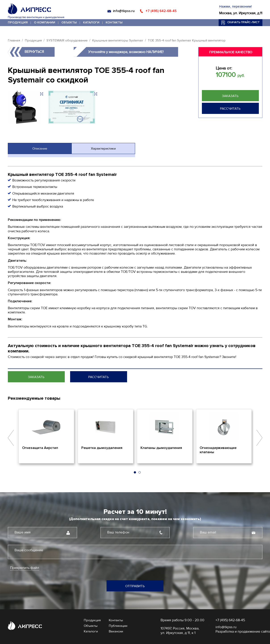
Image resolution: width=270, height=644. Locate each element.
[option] (46, 436)
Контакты (114, 22)
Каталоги (91, 22)
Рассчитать (230, 109)
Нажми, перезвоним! (235, 6)
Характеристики (103, 148)
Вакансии (116, 631)
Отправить (135, 586)
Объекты (69, 22)
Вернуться (34, 52)
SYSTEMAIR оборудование (67, 40)
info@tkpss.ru (124, 11)
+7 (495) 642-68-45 (161, 11)
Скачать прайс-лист (244, 22)
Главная (14, 40)
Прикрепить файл (25, 568)
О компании (45, 22)
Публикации (118, 626)
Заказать (230, 96)
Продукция (18, 22)
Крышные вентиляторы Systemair (118, 40)
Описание (40, 148)
